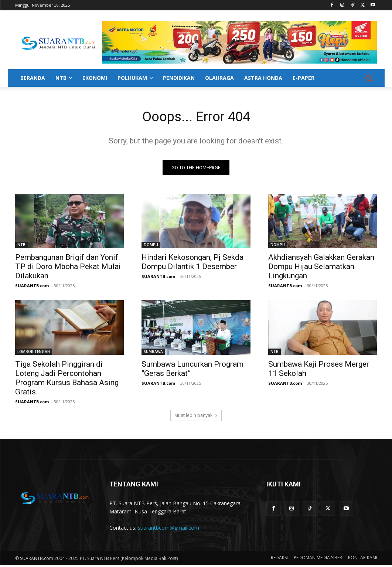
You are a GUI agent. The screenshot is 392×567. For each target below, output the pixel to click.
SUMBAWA (153, 353)
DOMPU (151, 247)
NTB (21, 247)
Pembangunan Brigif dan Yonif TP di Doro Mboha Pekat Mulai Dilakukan (68, 268)
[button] (368, 78)
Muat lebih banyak (196, 417)
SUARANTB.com (32, 287)
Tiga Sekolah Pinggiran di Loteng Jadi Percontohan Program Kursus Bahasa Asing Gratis (67, 380)
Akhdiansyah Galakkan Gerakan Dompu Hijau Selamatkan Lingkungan (321, 268)
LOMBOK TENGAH (34, 353)
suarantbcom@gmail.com (168, 529)
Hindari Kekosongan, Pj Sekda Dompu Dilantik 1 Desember (192, 264)
